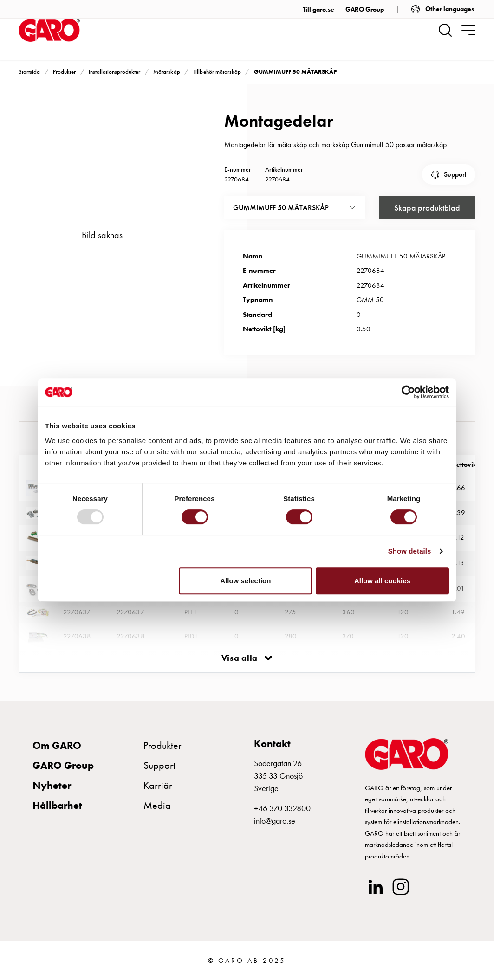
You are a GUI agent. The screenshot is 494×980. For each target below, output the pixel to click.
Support (455, 174)
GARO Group (365, 9)
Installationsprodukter (114, 72)
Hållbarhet (57, 805)
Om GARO (57, 745)
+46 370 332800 (282, 808)
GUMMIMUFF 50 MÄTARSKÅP (295, 72)
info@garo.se (275, 821)
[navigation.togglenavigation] (468, 30)
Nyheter (52, 785)
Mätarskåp (166, 72)
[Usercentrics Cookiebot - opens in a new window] (408, 392)
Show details (410, 551)
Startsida (29, 72)
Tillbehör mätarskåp (217, 72)
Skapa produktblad (427, 208)
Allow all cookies (382, 581)
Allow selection (245, 581)
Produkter (64, 72)
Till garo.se (318, 9)
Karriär (158, 785)
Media (157, 805)
